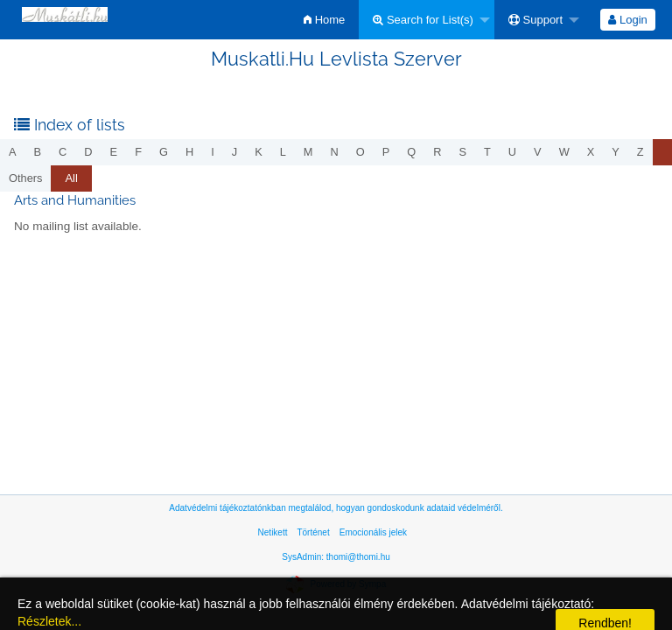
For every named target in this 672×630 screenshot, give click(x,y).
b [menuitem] (38, 152)
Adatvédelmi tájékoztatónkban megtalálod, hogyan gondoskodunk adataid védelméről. (336, 508)
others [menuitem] (25, 178)
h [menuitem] (189, 152)
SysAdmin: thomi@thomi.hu (336, 557)
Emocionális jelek (373, 532)
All (71, 178)
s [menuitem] (462, 152)
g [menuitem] (164, 152)
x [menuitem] (591, 152)
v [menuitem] (538, 152)
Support (535, 20)
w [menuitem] (564, 152)
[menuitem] (324, 20)
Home (324, 20)
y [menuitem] (616, 152)
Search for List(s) (423, 20)
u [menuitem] (512, 152)
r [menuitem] (437, 152)
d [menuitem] (88, 152)
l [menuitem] (283, 152)
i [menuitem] (213, 152)
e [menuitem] (114, 152)
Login (627, 20)
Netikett (273, 532)
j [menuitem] (234, 152)
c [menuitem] (63, 152)
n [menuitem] (335, 152)
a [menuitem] (13, 152)
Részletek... (49, 621)
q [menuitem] (411, 152)
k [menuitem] (259, 152)
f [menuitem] (138, 152)
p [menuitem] (386, 152)
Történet (313, 532)
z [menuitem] (640, 152)
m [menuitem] (308, 152)
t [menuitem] (487, 152)
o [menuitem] (360, 152)
